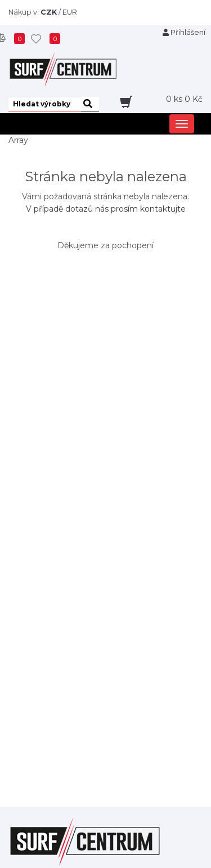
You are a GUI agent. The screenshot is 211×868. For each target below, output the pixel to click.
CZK (49, 12)
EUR (70, 12)
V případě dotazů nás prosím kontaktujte (106, 209)
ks (184, 99)
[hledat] (90, 104)
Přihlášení (184, 32)
